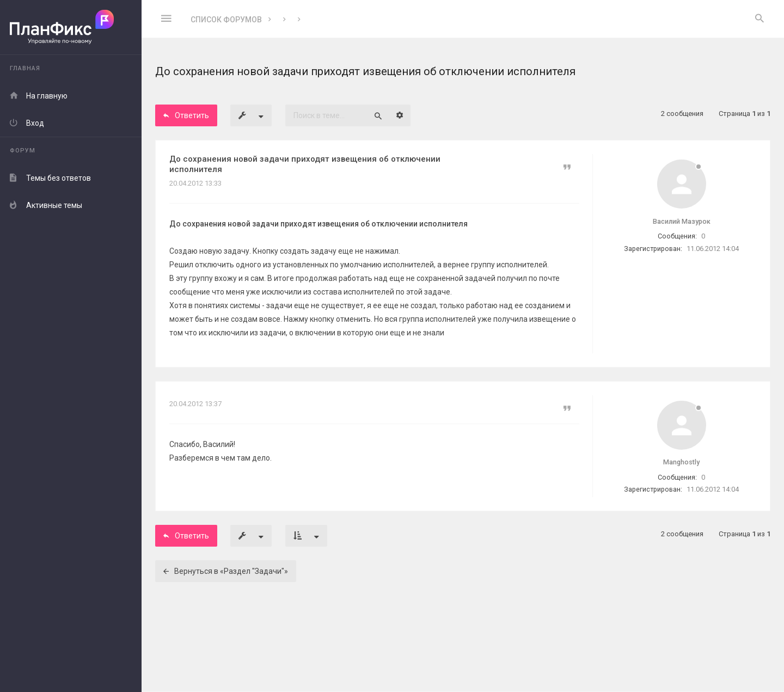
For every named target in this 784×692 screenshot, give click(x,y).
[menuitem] (759, 19)
